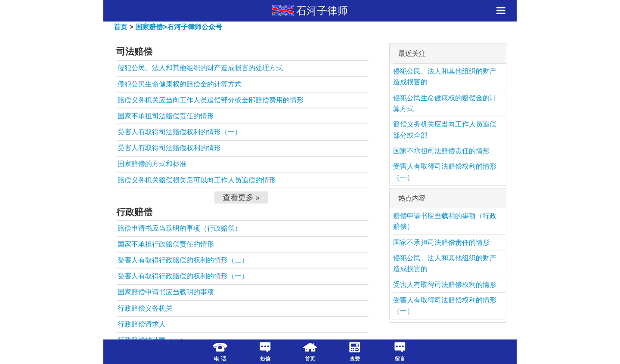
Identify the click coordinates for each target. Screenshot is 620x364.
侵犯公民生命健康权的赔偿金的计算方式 (180, 84)
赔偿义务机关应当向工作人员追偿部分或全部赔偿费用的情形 (211, 100)
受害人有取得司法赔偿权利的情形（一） (180, 132)
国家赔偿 (149, 27)
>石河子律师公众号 (192, 27)
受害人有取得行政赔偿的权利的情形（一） (183, 276)
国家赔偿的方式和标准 (152, 164)
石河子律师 (322, 11)
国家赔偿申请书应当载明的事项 (166, 292)
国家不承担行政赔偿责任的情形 (166, 244)
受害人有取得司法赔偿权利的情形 (169, 148)
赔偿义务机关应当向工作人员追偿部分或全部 (445, 130)
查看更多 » (241, 197)
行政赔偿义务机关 (145, 308)
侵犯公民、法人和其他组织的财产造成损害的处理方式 (200, 68)
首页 (121, 27)
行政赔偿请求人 (142, 324)
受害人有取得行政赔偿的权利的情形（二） (183, 260)
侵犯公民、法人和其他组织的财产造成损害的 (445, 77)
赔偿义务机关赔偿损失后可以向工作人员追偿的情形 (197, 180)
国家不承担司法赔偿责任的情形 (166, 116)
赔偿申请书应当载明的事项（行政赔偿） (180, 228)
